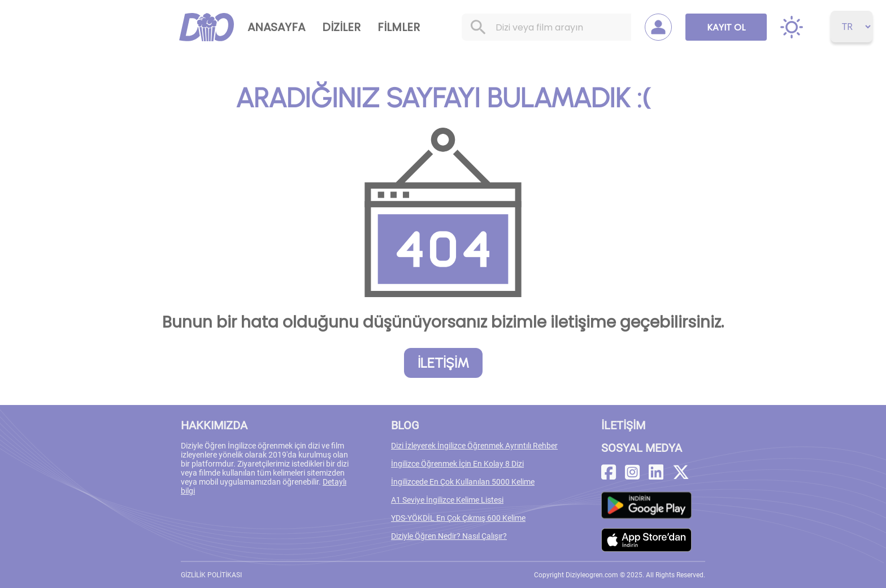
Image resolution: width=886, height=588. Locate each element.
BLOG (405, 425)
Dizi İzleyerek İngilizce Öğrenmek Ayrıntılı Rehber (474, 446)
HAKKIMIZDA (214, 425)
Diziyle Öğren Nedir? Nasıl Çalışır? (449, 536)
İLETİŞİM (443, 363)
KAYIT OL (726, 27)
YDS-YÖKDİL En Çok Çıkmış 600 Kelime (458, 518)
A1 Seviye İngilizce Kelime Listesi (447, 500)
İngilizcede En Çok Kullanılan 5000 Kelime (463, 482)
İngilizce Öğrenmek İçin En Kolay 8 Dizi (457, 464)
